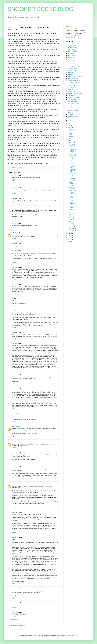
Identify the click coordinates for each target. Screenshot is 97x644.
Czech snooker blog (73, 101)
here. (31, 50)
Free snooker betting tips (74, 109)
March (71, 226)
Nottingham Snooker (73, 105)
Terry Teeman (15, 537)
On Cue (70, 59)
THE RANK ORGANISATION (73, 146)
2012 (69, 128)
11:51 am (14, 479)
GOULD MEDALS (72, 203)
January (71, 230)
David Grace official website (75, 84)
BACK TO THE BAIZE (73, 207)
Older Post (58, 623)
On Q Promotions (72, 95)
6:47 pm (14, 306)
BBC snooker (71, 54)
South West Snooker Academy (75, 94)
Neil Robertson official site (74, 80)
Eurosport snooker (72, 52)
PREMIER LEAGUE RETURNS (72, 189)
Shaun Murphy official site (74, 78)
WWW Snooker (71, 50)
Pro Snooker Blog (72, 48)
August (71, 142)
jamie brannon (15, 426)
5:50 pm (14, 262)
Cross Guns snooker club (74, 107)
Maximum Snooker (72, 71)
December (72, 130)
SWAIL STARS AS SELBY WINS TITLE (73, 156)
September (72, 139)
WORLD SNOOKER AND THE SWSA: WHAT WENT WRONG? (73, 196)
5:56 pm (14, 279)
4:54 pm (14, 507)
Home (34, 623)
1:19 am (14, 370)
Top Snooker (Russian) (73, 67)
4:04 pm (14, 448)
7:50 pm (14, 328)
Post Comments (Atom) (20, 626)
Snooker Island (71, 73)
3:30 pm (14, 228)
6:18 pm (14, 616)
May (71, 222)
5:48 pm (14, 409)
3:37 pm (14, 239)
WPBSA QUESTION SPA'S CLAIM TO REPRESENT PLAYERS (73, 169)
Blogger (75, 636)
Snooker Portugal (72, 61)
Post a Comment (14, 620)
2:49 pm (14, 532)
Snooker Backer (72, 57)
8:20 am (14, 384)
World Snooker (71, 46)
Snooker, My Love (72, 63)
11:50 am (14, 584)
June (71, 219)
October (71, 137)
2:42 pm (14, 203)
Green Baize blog (72, 88)
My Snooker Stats (72, 99)
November (72, 133)
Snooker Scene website (73, 44)
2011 (69, 233)
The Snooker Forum (73, 69)
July (70, 217)
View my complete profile (72, 37)
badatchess (15, 233)
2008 (69, 240)
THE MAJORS (73, 180)
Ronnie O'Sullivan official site (75, 76)
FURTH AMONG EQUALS (72, 162)
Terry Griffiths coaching (73, 97)
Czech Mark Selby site (73, 103)
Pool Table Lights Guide (74, 117)
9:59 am (14, 462)
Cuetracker (70, 90)
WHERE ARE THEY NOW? (72, 151)
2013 (69, 125)
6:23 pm (14, 293)
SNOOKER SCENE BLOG (40, 9)
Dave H (14, 442)
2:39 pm (14, 194)
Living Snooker (71, 92)
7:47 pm (14, 421)
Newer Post (11, 623)
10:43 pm (14, 339)
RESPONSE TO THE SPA (72, 184)
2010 (69, 235)
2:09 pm (14, 183)
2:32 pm (14, 437)
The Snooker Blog (72, 86)
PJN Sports (70, 115)
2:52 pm (14, 219)
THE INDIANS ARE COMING (73, 177)
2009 (69, 237)
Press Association (72, 55)
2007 (69, 242)
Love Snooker (71, 65)
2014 (69, 123)
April (71, 224)
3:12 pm (14, 607)
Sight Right (70, 113)
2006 (69, 244)
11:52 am (14, 598)
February (72, 228)
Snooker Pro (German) (73, 111)
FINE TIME (72, 214)
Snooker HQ (71, 74)
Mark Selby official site (73, 82)
